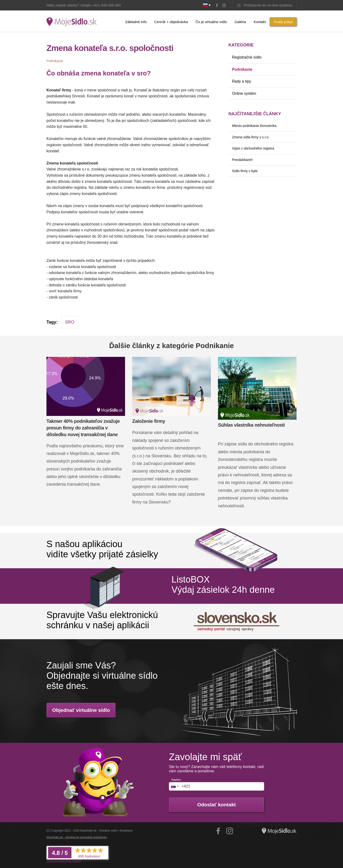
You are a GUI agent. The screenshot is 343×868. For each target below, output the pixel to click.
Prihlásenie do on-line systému (268, 5)
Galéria (240, 22)
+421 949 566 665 (106, 5)
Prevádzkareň (242, 160)
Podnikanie (242, 69)
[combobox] (175, 786)
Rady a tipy (242, 81)
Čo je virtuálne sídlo (211, 22)
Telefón (176, 780)
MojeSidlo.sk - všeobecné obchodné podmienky (77, 837)
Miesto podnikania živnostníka (254, 126)
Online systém (244, 93)
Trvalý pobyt (283, 22)
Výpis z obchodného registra (253, 148)
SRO (70, 322)
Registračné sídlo (247, 57)
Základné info (136, 22)
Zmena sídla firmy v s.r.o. (251, 137)
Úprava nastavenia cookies (64, 861)
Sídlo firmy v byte (245, 171)
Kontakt (260, 22)
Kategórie (241, 45)
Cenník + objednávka (171, 22)
